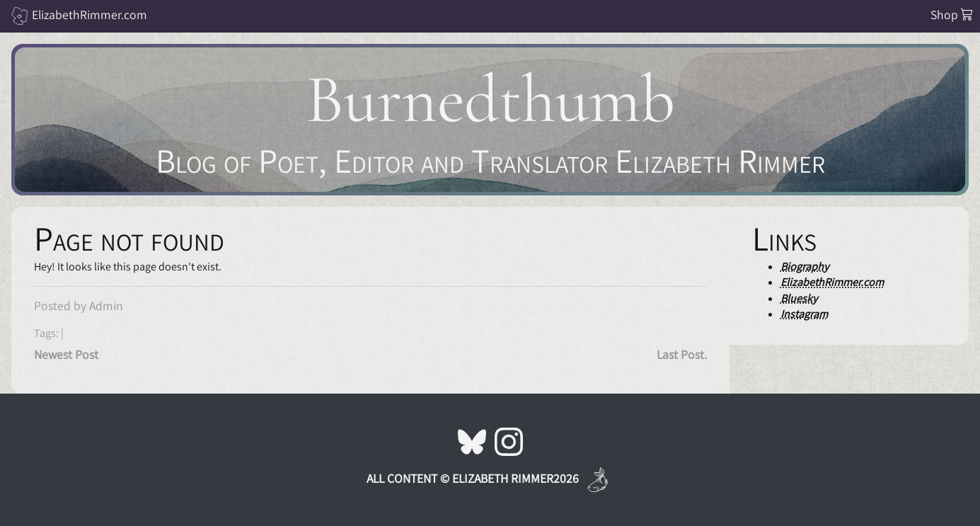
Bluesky (799, 298)
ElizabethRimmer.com (90, 15)
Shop (952, 15)
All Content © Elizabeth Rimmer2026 (473, 478)
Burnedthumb (490, 99)
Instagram (804, 314)
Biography (805, 267)
